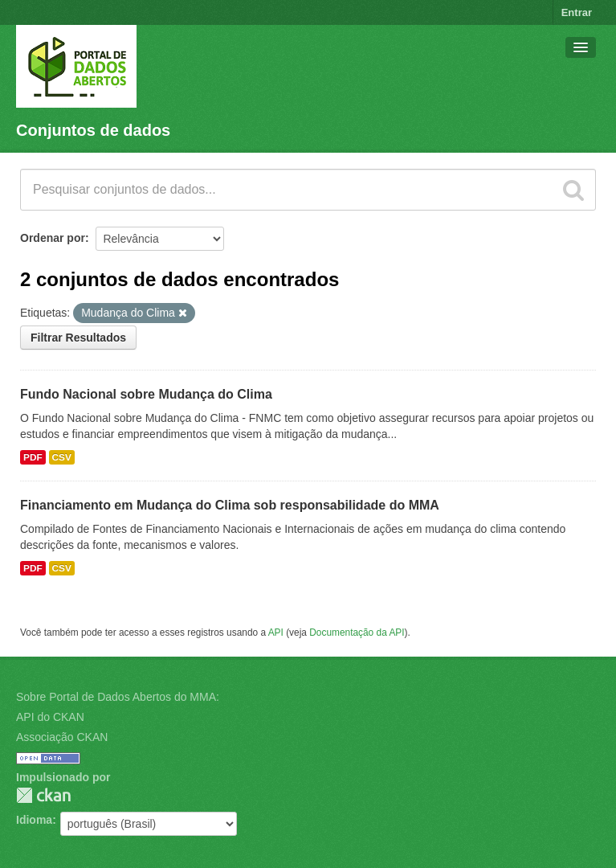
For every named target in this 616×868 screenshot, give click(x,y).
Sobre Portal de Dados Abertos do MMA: (118, 697)
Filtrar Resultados (78, 338)
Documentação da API (357, 633)
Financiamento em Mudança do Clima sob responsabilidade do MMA (230, 505)
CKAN (43, 795)
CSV (62, 457)
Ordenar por (53, 238)
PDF (33, 457)
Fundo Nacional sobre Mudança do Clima (146, 394)
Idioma (34, 820)
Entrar (577, 12)
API (276, 633)
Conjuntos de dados (93, 130)
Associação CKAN (62, 737)
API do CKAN (50, 717)
